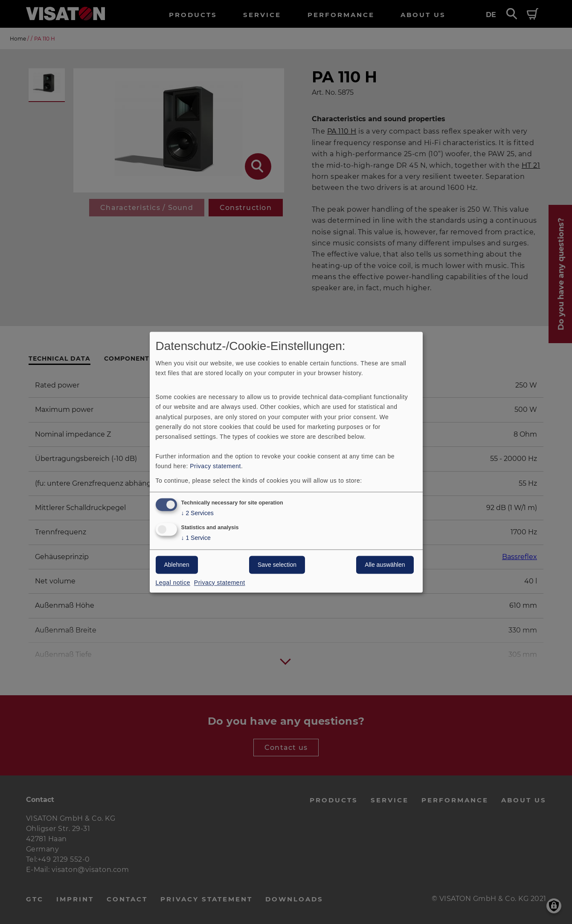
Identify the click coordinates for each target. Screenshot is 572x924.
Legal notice (173, 583)
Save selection (277, 565)
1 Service (196, 538)
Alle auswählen (385, 565)
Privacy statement (215, 466)
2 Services (197, 513)
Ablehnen (177, 565)
